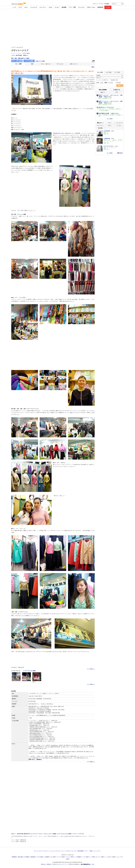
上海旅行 (47, 857)
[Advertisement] (67, 14)
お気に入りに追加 (40, 61)
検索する (120, 85)
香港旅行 (33, 857)
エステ (62, 864)
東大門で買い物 (21, 834)
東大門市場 (19, 55)
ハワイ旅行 (86, 857)
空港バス (103, 92)
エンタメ (57, 7)
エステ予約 (108, 72)
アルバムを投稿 (29, 61)
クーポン (108, 7)
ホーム (36, 851)
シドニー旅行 (70, 857)
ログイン (95, 4)
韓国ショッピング (58, 834)
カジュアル (65, 834)
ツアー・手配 (72, 7)
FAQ (93, 864)
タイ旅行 (53, 857)
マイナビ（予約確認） (104, 4)
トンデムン (40, 834)
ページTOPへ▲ (91, 669)
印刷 (93, 67)
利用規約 (49, 864)
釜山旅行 (21, 857)
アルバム (60, 64)
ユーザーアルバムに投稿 (29, 671)
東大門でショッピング (31, 834)
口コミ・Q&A (46, 64)
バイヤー (75, 834)
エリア (20, 7)
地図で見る (120, 153)
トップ (14, 7)
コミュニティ (81, 7)
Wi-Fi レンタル (91, 7)
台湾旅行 (27, 857)
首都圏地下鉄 (117, 90)
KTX (117, 92)
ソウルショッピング (48, 834)
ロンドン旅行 (100, 857)
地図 (32, 64)
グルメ (26, 7)
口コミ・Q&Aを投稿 (17, 61)
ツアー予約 (117, 72)
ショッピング (34, 7)
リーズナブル (80, 834)
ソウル (13, 55)
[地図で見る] (32, 760)
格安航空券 (100, 7)
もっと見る (110, 119)
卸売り (70, 834)
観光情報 (64, 7)
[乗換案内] (39, 760)
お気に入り (74, 64)
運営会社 (43, 864)
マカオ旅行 (40, 857)
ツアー (66, 864)
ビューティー (43, 7)
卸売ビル (25, 55)
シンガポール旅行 (110, 857)
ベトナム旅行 (61, 857)
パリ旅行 (93, 857)
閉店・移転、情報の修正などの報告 (20, 58)
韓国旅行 (14, 857)
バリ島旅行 (78, 857)
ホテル (51, 7)
